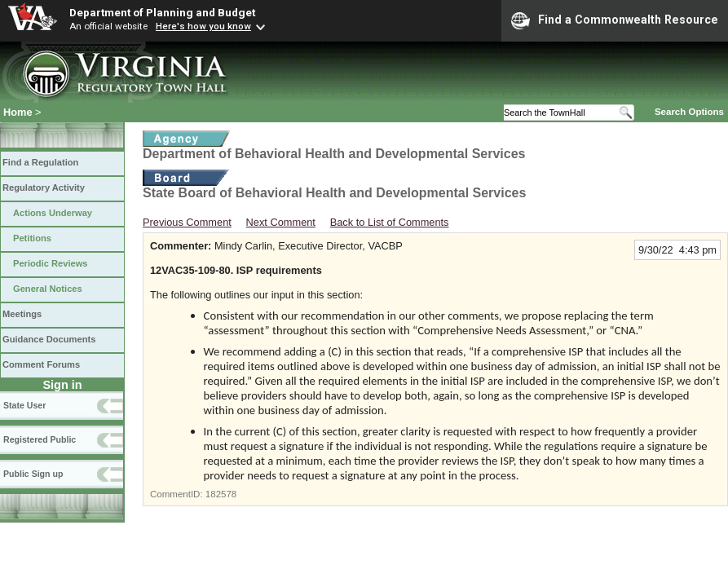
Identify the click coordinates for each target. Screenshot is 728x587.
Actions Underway (53, 213)
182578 (221, 494)
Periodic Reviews (51, 263)
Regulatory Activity (44, 188)
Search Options (689, 112)
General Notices (48, 289)
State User (24, 405)
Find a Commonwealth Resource (615, 20)
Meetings (22, 314)
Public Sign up (33, 474)
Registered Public (40, 439)
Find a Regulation (40, 162)
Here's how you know (203, 26)
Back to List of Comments (390, 222)
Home (18, 112)
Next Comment (281, 222)
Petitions (32, 238)
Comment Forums (41, 364)
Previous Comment (187, 222)
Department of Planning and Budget (162, 12)
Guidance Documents (49, 339)
